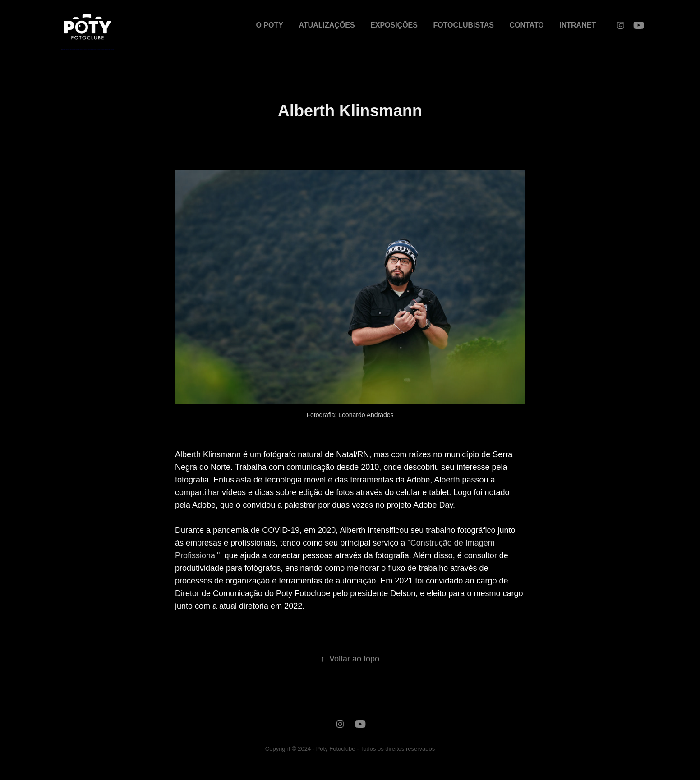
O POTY (270, 25)
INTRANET (578, 25)
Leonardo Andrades (366, 415)
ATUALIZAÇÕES (327, 25)
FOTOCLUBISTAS (463, 25)
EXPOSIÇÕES (394, 25)
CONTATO (526, 25)
